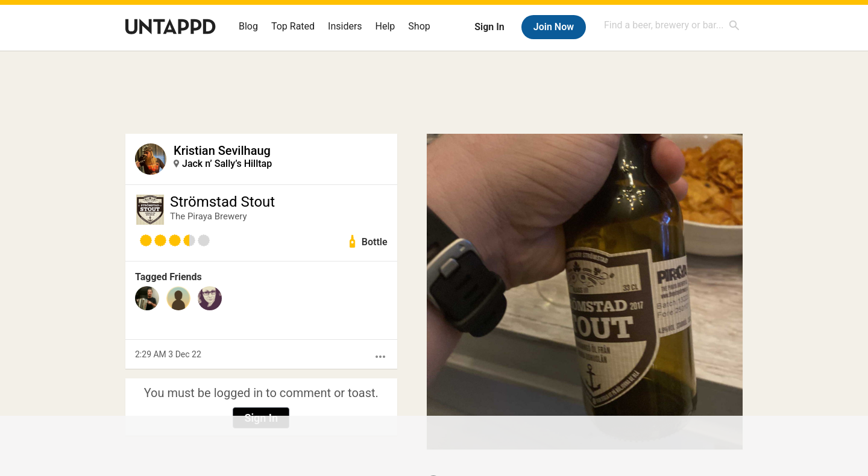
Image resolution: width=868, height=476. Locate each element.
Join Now (554, 27)
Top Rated (293, 26)
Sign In (489, 27)
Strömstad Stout (222, 202)
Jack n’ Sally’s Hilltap (227, 164)
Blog (248, 26)
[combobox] (672, 25)
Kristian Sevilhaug (222, 151)
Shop (419, 26)
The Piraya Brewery (209, 216)
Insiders (345, 26)
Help (385, 26)
